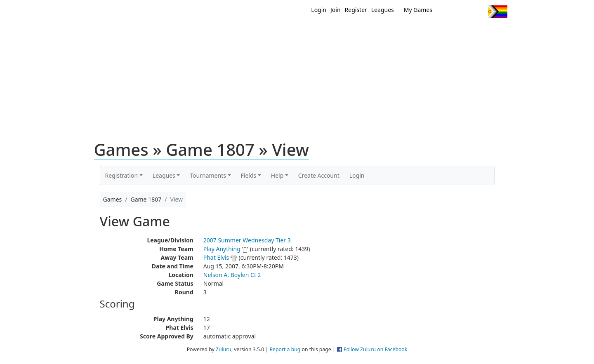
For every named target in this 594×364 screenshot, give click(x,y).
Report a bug (285, 349)
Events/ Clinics (368, 32)
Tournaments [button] (208, 175)
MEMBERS (315, 32)
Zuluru (224, 349)
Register (356, 10)
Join (336, 10)
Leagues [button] (164, 175)
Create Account (319, 175)
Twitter (448, 12)
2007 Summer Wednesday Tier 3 (247, 240)
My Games (418, 10)
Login (319, 10)
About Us (485, 32)
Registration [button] (122, 175)
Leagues (383, 10)
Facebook (463, 12)
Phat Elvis (216, 257)
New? (277, 32)
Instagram (478, 12)
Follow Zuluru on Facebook (375, 349)
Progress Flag (498, 12)
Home (244, 32)
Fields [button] (249, 175)
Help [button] (277, 175)
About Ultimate (430, 32)
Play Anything (222, 249)
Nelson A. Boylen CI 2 (232, 275)
